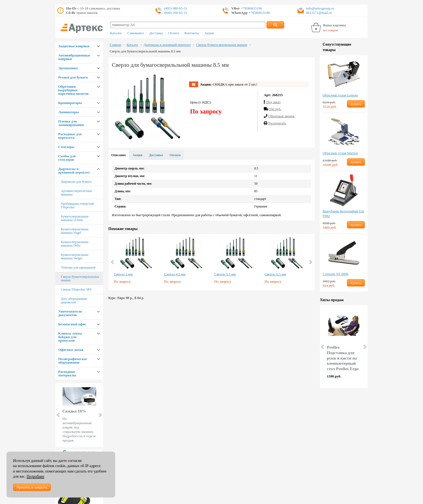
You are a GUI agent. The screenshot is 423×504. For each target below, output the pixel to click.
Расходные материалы (67, 373)
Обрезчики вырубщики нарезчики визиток (73, 90)
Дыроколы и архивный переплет (74, 171)
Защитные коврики (74, 46)
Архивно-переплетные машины (76, 193)
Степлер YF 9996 (335, 274)
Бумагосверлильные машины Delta (75, 244)
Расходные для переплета (70, 136)
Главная (115, 45)
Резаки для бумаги (73, 77)
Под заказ (273, 102)
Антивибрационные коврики (74, 57)
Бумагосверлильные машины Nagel (75, 231)
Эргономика (68, 68)
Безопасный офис (72, 324)
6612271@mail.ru (319, 13)
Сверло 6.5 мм (275, 274)
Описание (119, 155)
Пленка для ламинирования (71, 123)
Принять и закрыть (32, 487)
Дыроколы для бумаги (76, 182)
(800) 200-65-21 (176, 13)
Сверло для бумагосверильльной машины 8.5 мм (145, 51)
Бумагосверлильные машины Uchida (75, 218)
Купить (356, 104)
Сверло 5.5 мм (225, 274)
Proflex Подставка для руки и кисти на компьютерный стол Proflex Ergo (343, 358)
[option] (136, 262)
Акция (137, 155)
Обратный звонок (281, 116)
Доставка (156, 33)
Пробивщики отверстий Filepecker (77, 205)
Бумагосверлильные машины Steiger (75, 256)
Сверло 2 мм (123, 274)
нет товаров (330, 30)
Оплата (174, 33)
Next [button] (310, 262)
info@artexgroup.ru (320, 8)
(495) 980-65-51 (176, 8)
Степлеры (66, 147)
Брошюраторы (70, 103)
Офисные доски (71, 350)
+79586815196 (251, 8)
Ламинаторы (68, 112)
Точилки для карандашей (78, 267)
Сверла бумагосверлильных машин (80, 278)
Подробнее (35, 476)
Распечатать (277, 123)
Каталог (116, 33)
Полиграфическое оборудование (73, 361)
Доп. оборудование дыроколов (74, 300)
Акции (209, 33)
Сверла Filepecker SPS (76, 289)
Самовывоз (135, 33)
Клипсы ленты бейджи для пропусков (70, 337)
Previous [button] (113, 262)
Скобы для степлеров (67, 158)
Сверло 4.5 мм (175, 274)
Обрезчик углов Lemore (340, 95)
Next (100, 415)
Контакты (192, 33)
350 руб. (275, 109)
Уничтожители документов (70, 313)
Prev (58, 415)
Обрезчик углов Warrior (340, 153)
